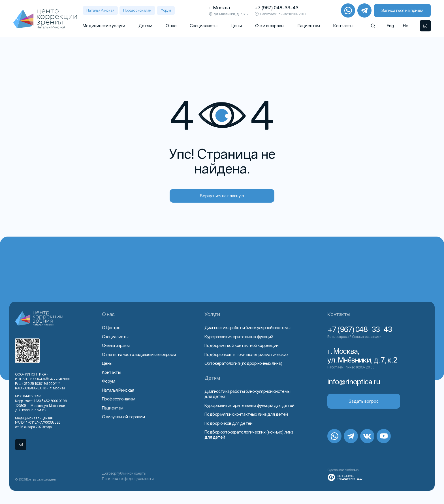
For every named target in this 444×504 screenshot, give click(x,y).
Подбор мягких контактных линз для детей (246, 414)
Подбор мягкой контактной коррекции (242, 345)
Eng (390, 25)
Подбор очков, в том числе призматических (246, 354)
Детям (145, 25)
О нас (171, 25)
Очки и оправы (270, 25)
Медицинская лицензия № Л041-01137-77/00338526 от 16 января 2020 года (38, 422)
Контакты (343, 25)
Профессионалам (137, 10)
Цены (236, 25)
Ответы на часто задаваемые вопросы (139, 354)
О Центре (111, 327)
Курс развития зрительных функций (239, 336)
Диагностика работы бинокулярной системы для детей (247, 394)
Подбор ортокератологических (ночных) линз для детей (249, 434)
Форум (166, 10)
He (406, 25)
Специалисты (204, 25)
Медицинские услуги (104, 25)
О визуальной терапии (123, 417)
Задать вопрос (364, 401)
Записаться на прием (402, 10)
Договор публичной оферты (124, 473)
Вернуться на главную (222, 196)
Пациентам (309, 25)
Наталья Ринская (100, 10)
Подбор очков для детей (229, 423)
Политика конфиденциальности (128, 479)
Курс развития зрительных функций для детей (249, 405)
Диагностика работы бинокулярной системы (247, 327)
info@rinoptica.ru (354, 382)
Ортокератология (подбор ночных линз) (243, 363)
